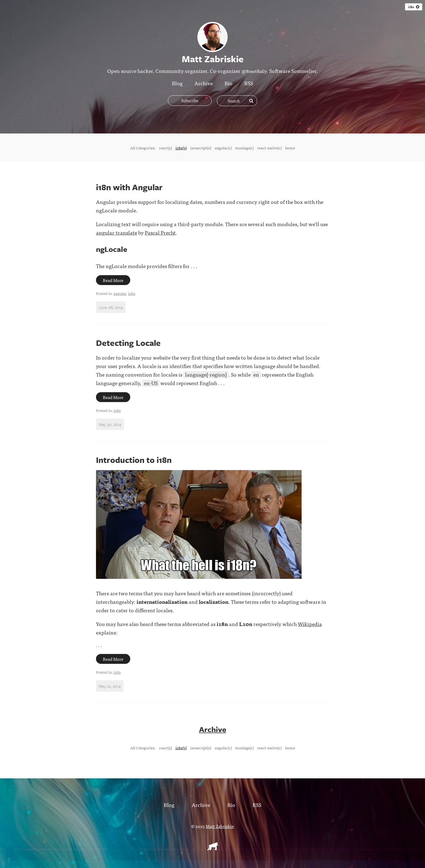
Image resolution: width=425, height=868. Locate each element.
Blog (177, 83)
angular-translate (117, 232)
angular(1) (223, 148)
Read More (113, 280)
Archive (204, 83)
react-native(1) (269, 148)
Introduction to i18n (134, 460)
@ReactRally (254, 71)
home (290, 148)
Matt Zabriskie (220, 826)
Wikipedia (310, 624)
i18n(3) (181, 148)
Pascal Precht (160, 232)
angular (120, 293)
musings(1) (244, 148)
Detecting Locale (128, 343)
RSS (249, 83)
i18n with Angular (129, 187)
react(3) (165, 148)
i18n (414, 7)
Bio (229, 83)
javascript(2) (201, 148)
